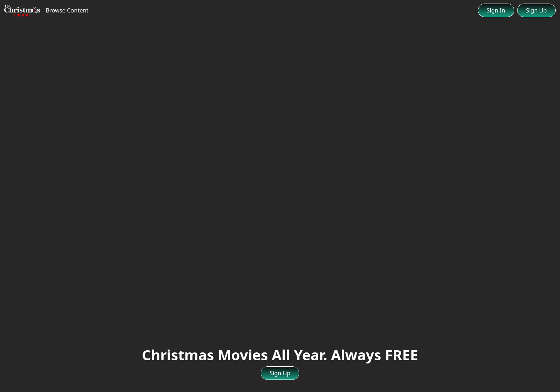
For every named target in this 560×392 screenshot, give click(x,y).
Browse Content (67, 10)
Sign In (496, 10)
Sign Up (536, 10)
